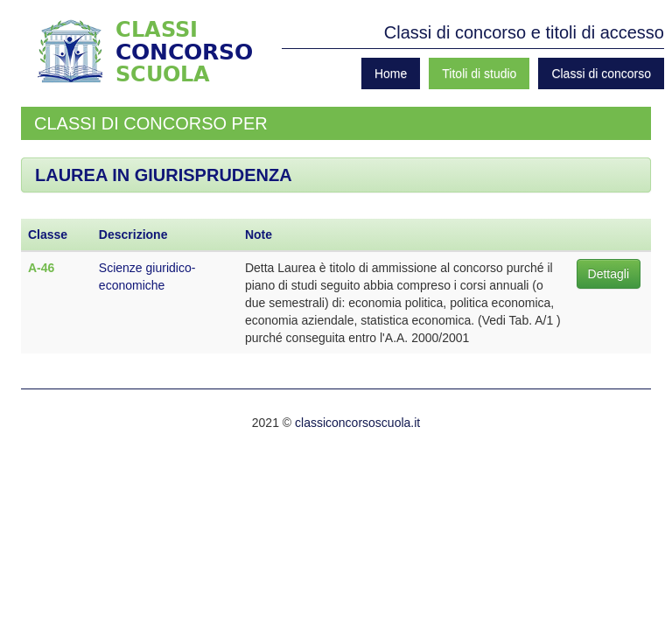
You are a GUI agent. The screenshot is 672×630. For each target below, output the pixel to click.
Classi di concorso (601, 73)
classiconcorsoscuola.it (357, 423)
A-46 (41, 268)
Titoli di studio (479, 73)
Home (391, 73)
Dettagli (609, 274)
